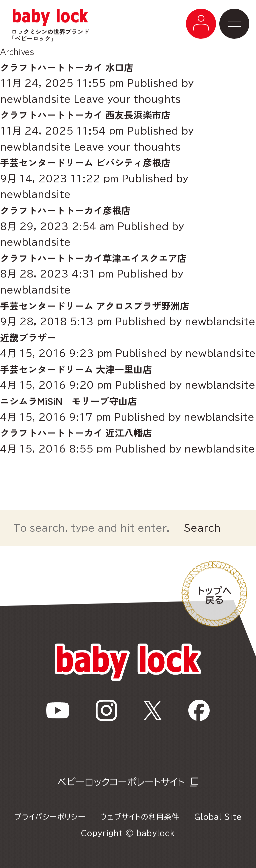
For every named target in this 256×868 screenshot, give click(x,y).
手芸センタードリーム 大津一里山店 (76, 369)
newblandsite (35, 99)
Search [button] (202, 528)
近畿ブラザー (28, 337)
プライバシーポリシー (50, 817)
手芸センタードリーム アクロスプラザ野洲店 (99, 306)
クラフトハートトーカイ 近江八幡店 (76, 432)
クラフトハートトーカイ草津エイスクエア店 (93, 258)
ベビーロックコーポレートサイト (121, 782)
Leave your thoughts (127, 99)
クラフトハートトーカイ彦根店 (65, 210)
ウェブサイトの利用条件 (140, 817)
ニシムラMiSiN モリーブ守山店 (68, 401)
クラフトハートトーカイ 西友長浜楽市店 (85, 115)
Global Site (218, 817)
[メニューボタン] (201, 24)
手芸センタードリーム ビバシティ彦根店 (85, 162)
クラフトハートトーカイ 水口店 (67, 67)
